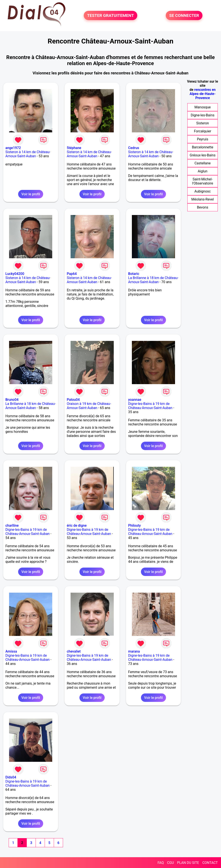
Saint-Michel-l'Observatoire (203, 181)
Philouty (134, 525)
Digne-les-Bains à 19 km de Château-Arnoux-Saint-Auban (150, 406)
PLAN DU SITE (188, 863)
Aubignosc (203, 191)
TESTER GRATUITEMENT (111, 15)
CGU (170, 863)
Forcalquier (203, 131)
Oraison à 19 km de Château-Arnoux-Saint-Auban (89, 406)
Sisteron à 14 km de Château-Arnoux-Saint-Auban (28, 154)
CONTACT (210, 863)
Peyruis (202, 139)
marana (134, 651)
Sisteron (203, 123)
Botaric (134, 274)
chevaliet (74, 651)
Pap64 (72, 274)
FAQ (161, 863)
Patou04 (73, 400)
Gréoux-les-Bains (203, 155)
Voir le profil (31, 194)
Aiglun (203, 171)
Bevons (202, 207)
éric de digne (77, 525)
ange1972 (13, 148)
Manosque (203, 107)
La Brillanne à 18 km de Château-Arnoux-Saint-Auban (153, 280)
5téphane (74, 148)
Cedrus (134, 148)
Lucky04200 (15, 274)
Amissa (11, 651)
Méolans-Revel (203, 199)
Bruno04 (12, 400)
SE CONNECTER (184, 15)
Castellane (203, 163)
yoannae (135, 400)
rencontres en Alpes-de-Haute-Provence (203, 94)
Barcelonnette (203, 147)
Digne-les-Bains (203, 115)
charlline (12, 525)
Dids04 (11, 777)
